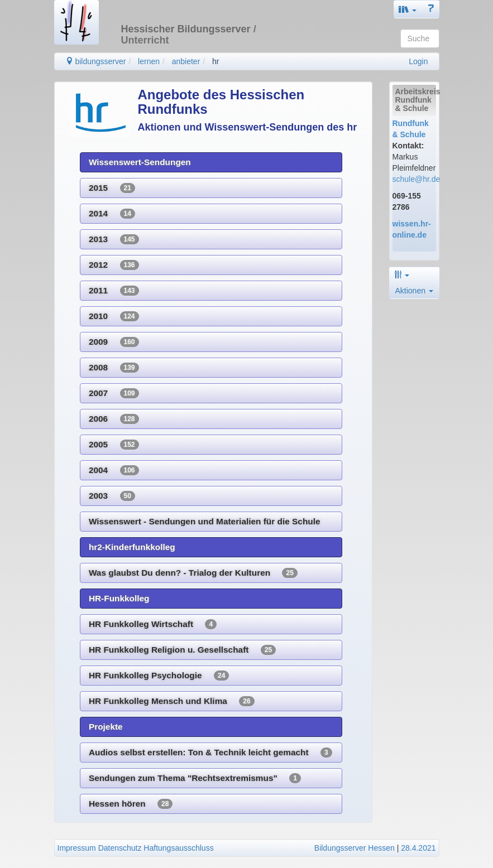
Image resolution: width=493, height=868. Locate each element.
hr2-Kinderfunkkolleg (132, 547)
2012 (114, 265)
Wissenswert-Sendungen (140, 162)
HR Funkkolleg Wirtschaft (153, 624)
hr (216, 61)
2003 (112, 496)
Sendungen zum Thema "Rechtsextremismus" (195, 778)
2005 (114, 445)
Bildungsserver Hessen (355, 848)
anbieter (186, 61)
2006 (114, 419)
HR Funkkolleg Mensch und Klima (172, 701)
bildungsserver (96, 61)
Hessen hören (131, 804)
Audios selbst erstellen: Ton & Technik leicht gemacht (210, 753)
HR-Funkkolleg (119, 598)
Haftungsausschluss (178, 848)
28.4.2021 (418, 848)
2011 (114, 291)
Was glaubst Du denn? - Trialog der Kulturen (193, 573)
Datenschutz (120, 848)
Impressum (77, 848)
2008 (114, 368)
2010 (114, 316)
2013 (114, 239)
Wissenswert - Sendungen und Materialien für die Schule (205, 521)
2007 (114, 393)
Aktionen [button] (414, 291)
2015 (112, 188)
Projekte (106, 727)
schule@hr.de (417, 179)
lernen (149, 61)
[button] (408, 9)
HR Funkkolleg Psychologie (159, 676)
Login (418, 61)
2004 (114, 470)
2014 (112, 214)
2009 (114, 342)
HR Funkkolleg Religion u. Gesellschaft (182, 650)
